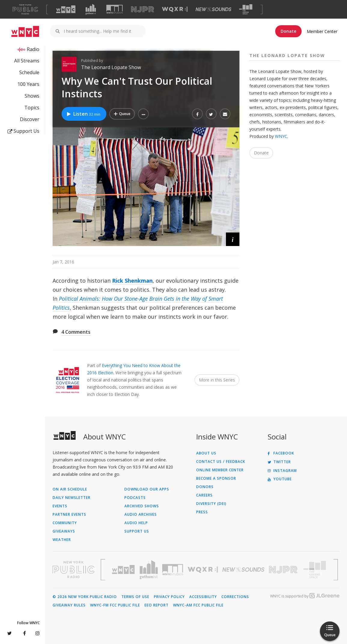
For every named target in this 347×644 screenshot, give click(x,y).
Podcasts (135, 498)
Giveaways (64, 531)
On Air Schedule (70, 489)
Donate (288, 31)
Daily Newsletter (72, 498)
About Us (206, 453)
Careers (204, 495)
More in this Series (217, 380)
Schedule (29, 72)
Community (65, 523)
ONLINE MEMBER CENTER (220, 470)
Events (60, 506)
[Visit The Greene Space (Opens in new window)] (246, 9)
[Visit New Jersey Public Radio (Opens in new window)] (284, 570)
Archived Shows (142, 506)
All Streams (27, 61)
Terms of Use (135, 597)
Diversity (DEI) (211, 504)
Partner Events (69, 515)
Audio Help (136, 523)
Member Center (322, 31)
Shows (32, 96)
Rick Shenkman (132, 281)
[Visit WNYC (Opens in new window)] (66, 9)
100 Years (28, 84)
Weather (62, 540)
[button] (143, 114)
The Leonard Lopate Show (111, 67)
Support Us (23, 131)
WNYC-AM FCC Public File (198, 605)
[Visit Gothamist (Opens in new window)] (91, 9)
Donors (205, 487)
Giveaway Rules (69, 605)
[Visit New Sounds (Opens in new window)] (213, 9)
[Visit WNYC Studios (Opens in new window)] (115, 9)
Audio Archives (141, 515)
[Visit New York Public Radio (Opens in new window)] (74, 570)
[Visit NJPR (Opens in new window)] (143, 9)
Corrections (235, 597)
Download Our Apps (147, 489)
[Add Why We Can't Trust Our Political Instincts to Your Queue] (122, 114)
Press (202, 512)
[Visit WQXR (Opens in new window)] (175, 9)
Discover (30, 119)
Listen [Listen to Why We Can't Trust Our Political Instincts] (83, 114)
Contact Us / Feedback (221, 462)
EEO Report (157, 605)
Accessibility (203, 597)
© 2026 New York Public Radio (85, 597)
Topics (32, 108)
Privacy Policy (169, 597)
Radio (33, 49)
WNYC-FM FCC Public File (115, 605)
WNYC (281, 136)
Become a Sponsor (216, 478)
